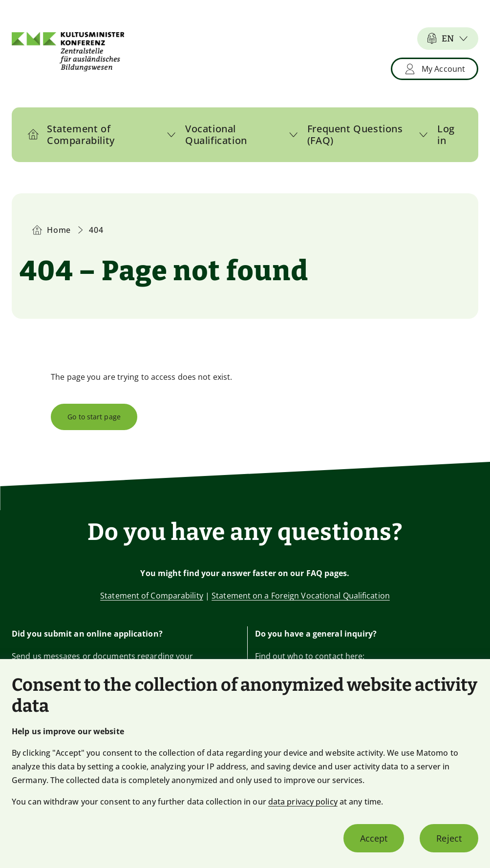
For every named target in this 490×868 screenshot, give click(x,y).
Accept (374, 838)
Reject (449, 838)
